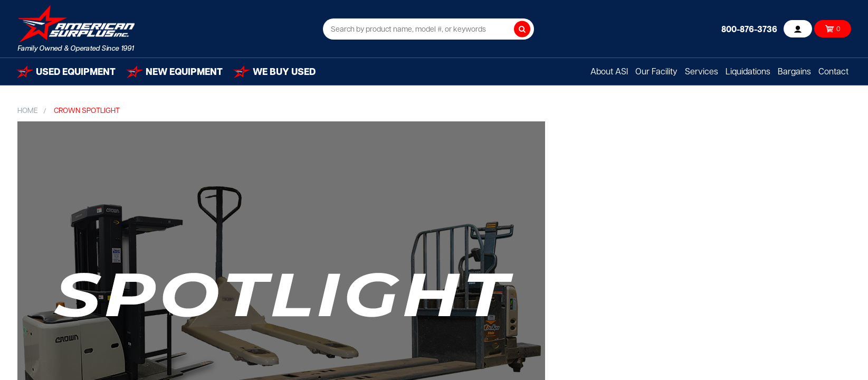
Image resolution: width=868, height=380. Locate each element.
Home (28, 111)
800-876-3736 (749, 30)
